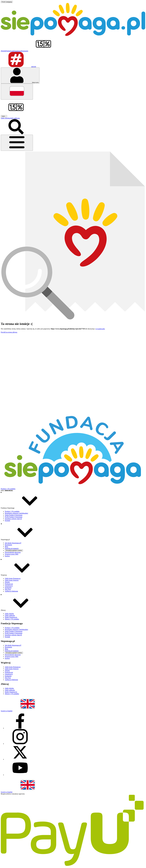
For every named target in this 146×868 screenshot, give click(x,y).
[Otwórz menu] (17, 143)
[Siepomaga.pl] (73, 35)
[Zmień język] (17, 92)
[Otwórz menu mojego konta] (20, 75)
